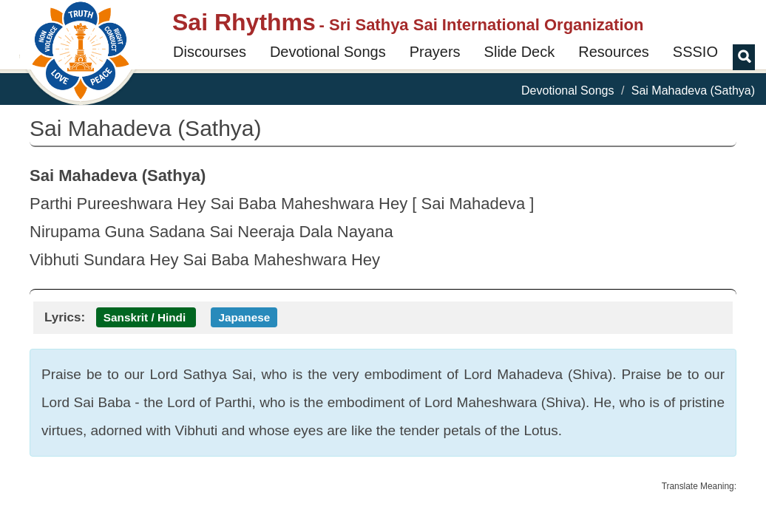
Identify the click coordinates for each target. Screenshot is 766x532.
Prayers (435, 52)
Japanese (244, 317)
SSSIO (695, 52)
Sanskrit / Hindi (145, 317)
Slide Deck (520, 52)
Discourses (210, 52)
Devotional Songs (328, 52)
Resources (614, 52)
